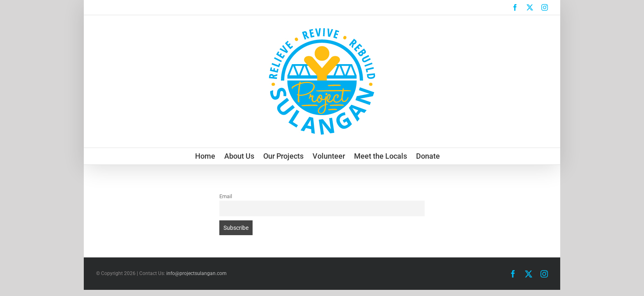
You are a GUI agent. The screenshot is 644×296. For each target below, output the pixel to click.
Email (226, 196)
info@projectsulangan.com (197, 273)
